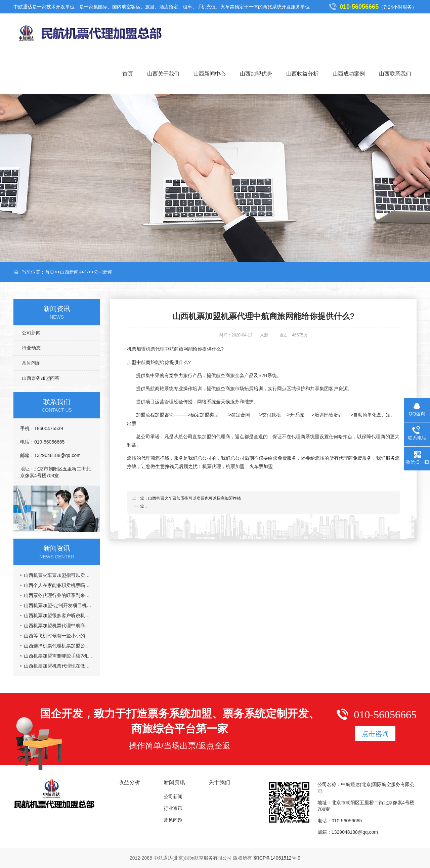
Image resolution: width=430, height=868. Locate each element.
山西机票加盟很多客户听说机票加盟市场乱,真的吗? (59, 615)
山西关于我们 (163, 74)
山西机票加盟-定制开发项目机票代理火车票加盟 (59, 605)
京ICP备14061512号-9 (277, 858)
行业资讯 (173, 808)
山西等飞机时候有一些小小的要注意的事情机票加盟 (59, 636)
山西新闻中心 (210, 74)
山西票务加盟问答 (41, 378)
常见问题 (31, 363)
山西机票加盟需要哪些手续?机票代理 (59, 656)
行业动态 (31, 348)
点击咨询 (375, 734)
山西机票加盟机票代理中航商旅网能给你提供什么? (59, 626)
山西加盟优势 (256, 74)
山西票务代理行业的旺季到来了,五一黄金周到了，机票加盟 (59, 595)
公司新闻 (103, 272)
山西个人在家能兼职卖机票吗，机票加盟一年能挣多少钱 (59, 585)
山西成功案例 (349, 74)
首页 (128, 74)
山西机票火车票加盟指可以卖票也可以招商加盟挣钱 (59, 575)
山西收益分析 (302, 74)
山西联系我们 (395, 74)
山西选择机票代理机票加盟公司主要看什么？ (59, 646)
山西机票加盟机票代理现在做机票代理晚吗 (59, 666)
